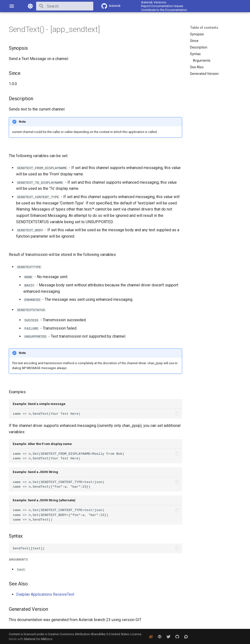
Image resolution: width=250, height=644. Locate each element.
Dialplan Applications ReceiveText (45, 594)
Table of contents (204, 28)
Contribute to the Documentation (164, 10)
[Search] (65, 6)
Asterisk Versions (154, 2)
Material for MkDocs (38, 639)
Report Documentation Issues (162, 6)
